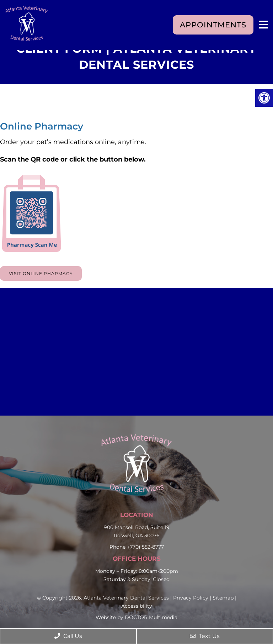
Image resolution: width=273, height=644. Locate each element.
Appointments (213, 25)
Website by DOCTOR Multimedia (136, 617)
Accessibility (137, 606)
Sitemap (223, 598)
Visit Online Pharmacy (41, 273)
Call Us (68, 636)
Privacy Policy (191, 598)
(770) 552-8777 (146, 547)
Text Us (205, 636)
